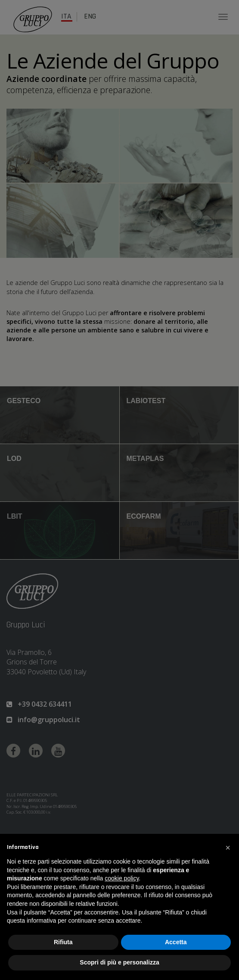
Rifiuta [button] (63, 942)
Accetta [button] (176, 942)
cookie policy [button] (122, 878)
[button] (228, 848)
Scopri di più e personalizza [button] (119, 962)
